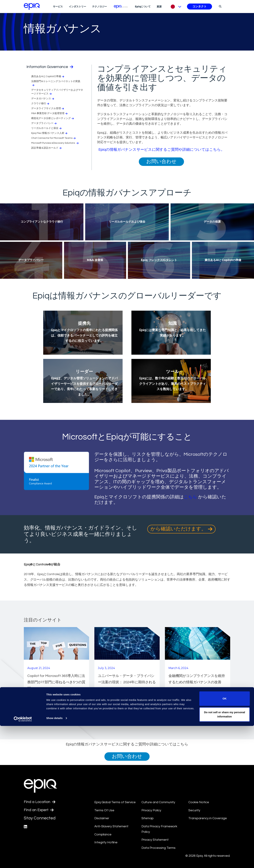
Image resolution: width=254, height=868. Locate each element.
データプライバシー (44, 124)
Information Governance (53, 67)
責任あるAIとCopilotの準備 (48, 77)
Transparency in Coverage (208, 818)
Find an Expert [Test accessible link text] (41, 811)
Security (194, 810)
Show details (54, 860)
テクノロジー (99, 7)
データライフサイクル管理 (48, 109)
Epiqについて (143, 7)
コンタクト (199, 7)
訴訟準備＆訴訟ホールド (47, 149)
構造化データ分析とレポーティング (53, 119)
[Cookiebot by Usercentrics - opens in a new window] (23, 861)
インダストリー (77, 7)
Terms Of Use (104, 810)
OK (225, 841)
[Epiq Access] (121, 6)
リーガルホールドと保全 (47, 129)
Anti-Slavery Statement (111, 826)
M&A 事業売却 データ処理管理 (50, 114)
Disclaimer (102, 818)
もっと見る (220, 715)
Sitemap (148, 818)
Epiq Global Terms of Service (115, 802)
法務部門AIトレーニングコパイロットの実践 (56, 84)
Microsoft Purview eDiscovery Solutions (55, 144)
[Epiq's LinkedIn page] (26, 828)
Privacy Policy (151, 810)
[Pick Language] (175, 7)
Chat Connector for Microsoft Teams (54, 139)
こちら (191, 497)
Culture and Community (158, 802)
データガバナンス (43, 99)
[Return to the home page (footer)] (32, 7)
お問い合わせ (161, 162)
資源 (159, 7)
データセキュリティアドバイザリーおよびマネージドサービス (57, 92)
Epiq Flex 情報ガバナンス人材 (50, 134)
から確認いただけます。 (181, 529)
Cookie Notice (199, 802)
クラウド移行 (40, 104)
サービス (58, 7)
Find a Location (41, 802)
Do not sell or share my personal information (225, 856)
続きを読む (39, 700)
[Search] (220, 6)
